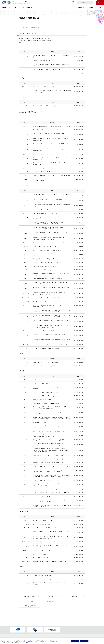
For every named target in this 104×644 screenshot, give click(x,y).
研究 (15, 7)
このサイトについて (81, 7)
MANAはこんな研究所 (30, 596)
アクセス (99, 7)
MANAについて (6, 7)
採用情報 (29, 7)
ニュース (21, 7)
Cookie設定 (75, 641)
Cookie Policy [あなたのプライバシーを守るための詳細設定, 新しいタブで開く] (25, 643)
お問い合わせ (91, 7)
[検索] (79, 3)
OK (84, 641)
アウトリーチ (74, 601)
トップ (20, 27)
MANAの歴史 (30, 601)
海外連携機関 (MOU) (52, 601)
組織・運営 (74, 596)
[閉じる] (102, 641)
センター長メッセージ (52, 596)
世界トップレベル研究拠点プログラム (30, 606)
